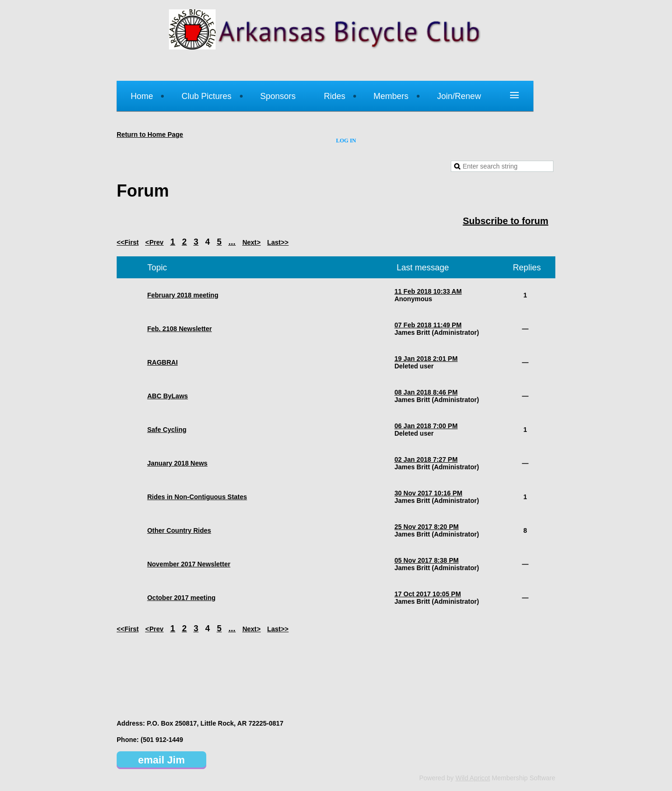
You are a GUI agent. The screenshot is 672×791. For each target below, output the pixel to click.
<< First (128, 242)
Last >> (278, 242)
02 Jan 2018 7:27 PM (426, 459)
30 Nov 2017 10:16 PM (428, 493)
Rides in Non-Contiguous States (197, 497)
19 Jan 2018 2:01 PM (426, 359)
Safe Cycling (167, 430)
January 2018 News (177, 463)
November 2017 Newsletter (189, 564)
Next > (252, 242)
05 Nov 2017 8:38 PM (427, 560)
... (232, 242)
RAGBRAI (162, 362)
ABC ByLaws (167, 396)
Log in (346, 141)
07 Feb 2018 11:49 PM (428, 325)
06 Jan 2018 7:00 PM (426, 426)
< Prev (154, 242)
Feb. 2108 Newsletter (179, 329)
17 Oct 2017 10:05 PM (427, 594)
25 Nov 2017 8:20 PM (427, 527)
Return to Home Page (150, 134)
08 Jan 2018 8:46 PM (426, 392)
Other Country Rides (179, 530)
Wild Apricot (473, 778)
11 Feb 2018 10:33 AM (428, 291)
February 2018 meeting (183, 295)
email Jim (161, 760)
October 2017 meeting (181, 598)
